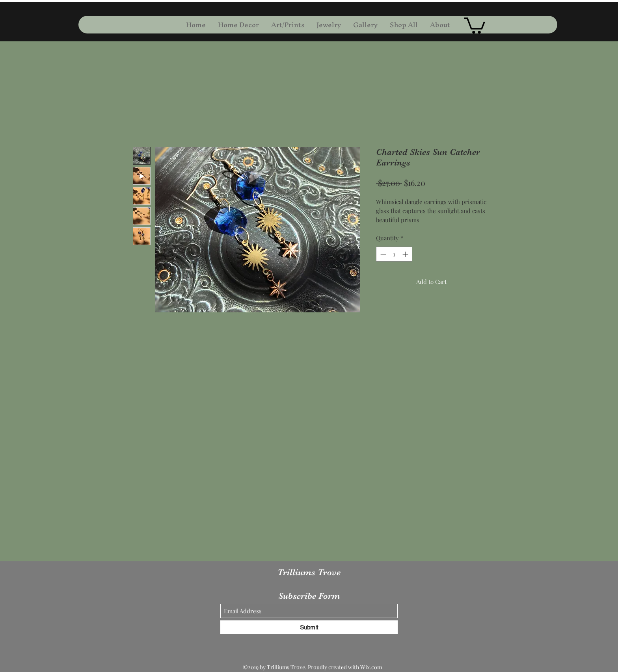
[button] (475, 25)
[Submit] (309, 627)
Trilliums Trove (309, 572)
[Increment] (406, 254)
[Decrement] (383, 254)
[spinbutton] (394, 254)
